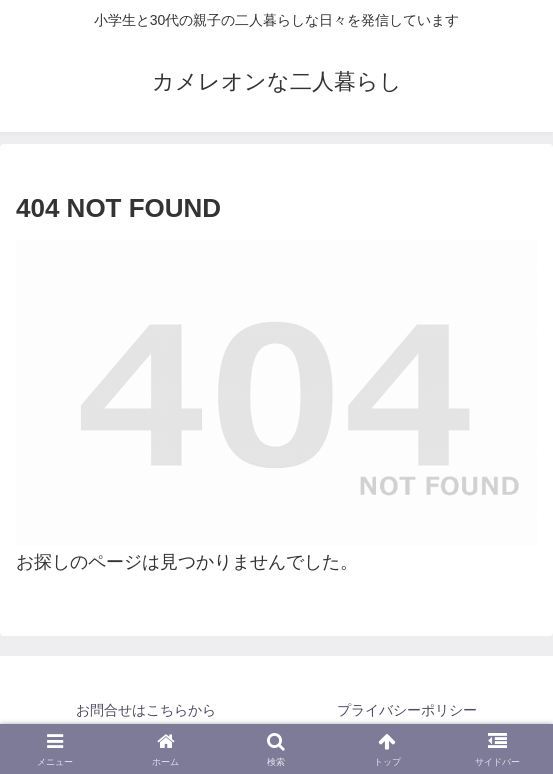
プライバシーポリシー (407, 710)
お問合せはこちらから (146, 710)
